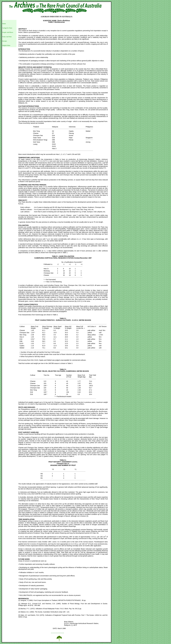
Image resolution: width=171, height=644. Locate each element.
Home (4, 24)
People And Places (8, 32)
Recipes (5, 41)
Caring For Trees (7, 28)
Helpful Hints (6, 45)
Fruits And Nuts (7, 37)
